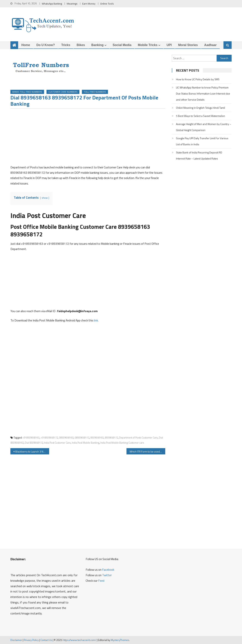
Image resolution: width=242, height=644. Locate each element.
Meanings (72, 4)
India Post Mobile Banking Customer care (122, 443)
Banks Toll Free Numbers (27, 92)
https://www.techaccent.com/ (80, 640)
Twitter (107, 575)
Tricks (66, 45)
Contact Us (46, 640)
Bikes (81, 45)
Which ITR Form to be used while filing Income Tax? (147, 451)
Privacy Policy (31, 640)
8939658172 (111, 438)
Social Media (122, 45)
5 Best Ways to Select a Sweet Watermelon (201, 116)
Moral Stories (188, 45)
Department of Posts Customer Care (138, 438)
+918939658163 (31, 438)
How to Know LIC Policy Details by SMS (198, 79)
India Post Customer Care (57, 443)
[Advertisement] (88, 138)
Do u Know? (46, 45)
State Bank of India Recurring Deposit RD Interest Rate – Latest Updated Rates (199, 155)
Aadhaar (210, 45)
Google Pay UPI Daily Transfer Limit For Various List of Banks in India (202, 141)
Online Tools (107, 4)
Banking (97, 45)
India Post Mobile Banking (86, 443)
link (96, 320)
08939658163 (66, 438)
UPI (169, 45)
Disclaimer (16, 640)
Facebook (108, 570)
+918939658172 (49, 438)
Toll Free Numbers (95, 92)
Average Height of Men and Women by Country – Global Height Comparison (204, 127)
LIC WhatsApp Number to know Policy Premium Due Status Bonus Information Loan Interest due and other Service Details (203, 93)
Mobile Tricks (148, 45)
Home (26, 45)
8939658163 (97, 438)
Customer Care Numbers (63, 92)
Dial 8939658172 (34, 443)
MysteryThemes (120, 640)
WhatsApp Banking (52, 4)
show (45, 198)
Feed (101, 581)
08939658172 (82, 438)
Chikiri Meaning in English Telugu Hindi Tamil (201, 108)
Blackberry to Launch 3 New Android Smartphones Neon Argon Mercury (32, 451)
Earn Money (89, 4)
